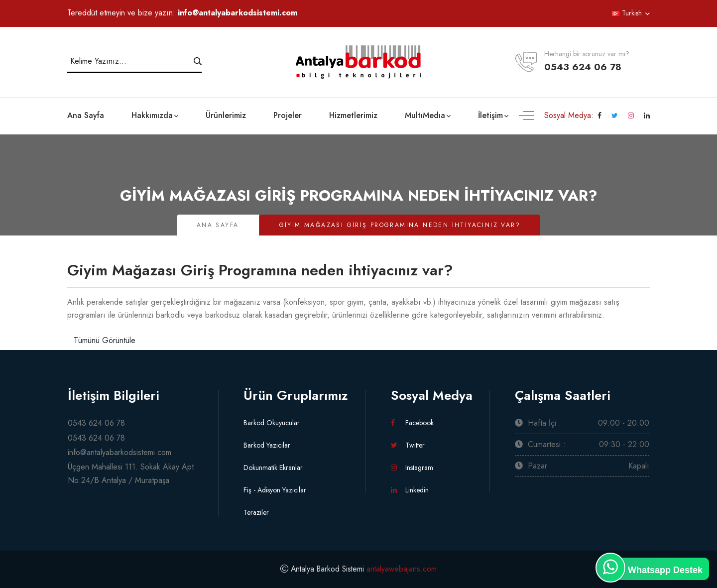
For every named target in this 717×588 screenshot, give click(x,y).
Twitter (408, 445)
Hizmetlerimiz (353, 115)
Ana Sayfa (86, 115)
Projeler (288, 115)
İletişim (490, 115)
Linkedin (410, 490)
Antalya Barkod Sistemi (327, 569)
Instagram (412, 468)
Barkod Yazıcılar (267, 445)
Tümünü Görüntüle (105, 340)
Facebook (412, 423)
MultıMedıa (425, 115)
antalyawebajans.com (403, 569)
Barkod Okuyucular (272, 423)
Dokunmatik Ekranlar (273, 468)
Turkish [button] (627, 13)
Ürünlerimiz (226, 115)
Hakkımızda (152, 115)
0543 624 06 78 (583, 67)
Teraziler (256, 512)
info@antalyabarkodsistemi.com (238, 13)
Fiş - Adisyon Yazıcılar (275, 490)
